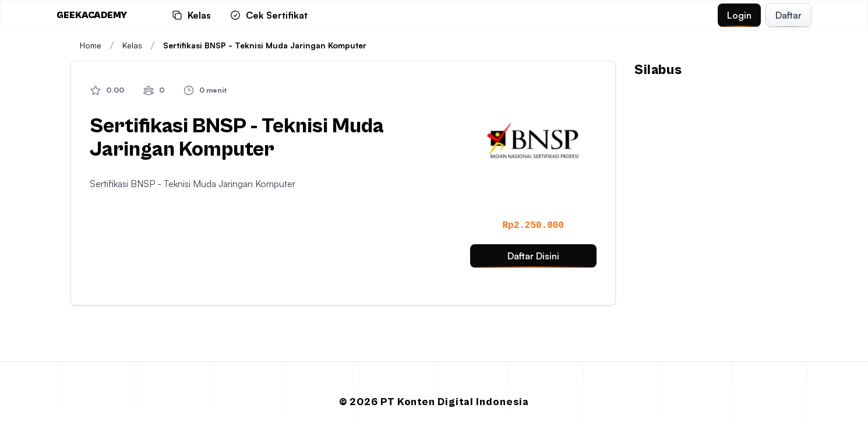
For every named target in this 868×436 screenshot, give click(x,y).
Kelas (140, 45)
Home (91, 45)
